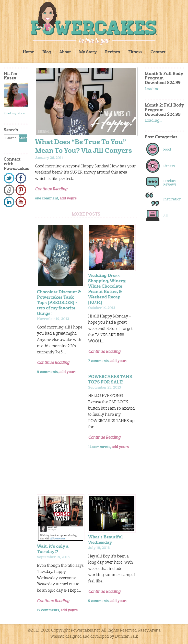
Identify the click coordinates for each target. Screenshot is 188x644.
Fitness (135, 52)
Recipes (112, 52)
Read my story (14, 114)
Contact (158, 52)
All (165, 216)
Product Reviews (170, 183)
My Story (88, 52)
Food (167, 150)
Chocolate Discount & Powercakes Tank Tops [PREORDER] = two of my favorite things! (59, 303)
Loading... (153, 89)
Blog (47, 52)
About (65, 52)
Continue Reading (51, 189)
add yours (68, 198)
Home (28, 52)
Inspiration (171, 199)
